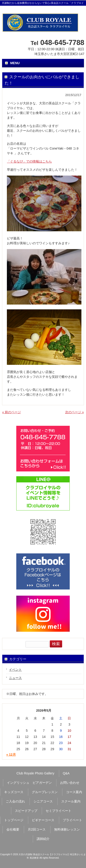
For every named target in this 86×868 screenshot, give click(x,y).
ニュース (15, 678)
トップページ (14, 820)
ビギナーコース (43, 820)
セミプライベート (58, 811)
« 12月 (11, 755)
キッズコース (14, 792)
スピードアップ (26, 811)
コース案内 (74, 792)
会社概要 (13, 829)
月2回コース (37, 829)
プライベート (72, 820)
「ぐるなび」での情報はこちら (29, 161)
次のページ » (75, 412)
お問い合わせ (70, 783)
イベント (15, 670)
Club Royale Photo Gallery (35, 773)
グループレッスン (45, 792)
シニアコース (43, 801)
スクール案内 (71, 801)
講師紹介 (43, 839)
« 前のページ (11, 412)
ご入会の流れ (15, 801)
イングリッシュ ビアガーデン (29, 783)
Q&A (66, 773)
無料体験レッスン (67, 829)
